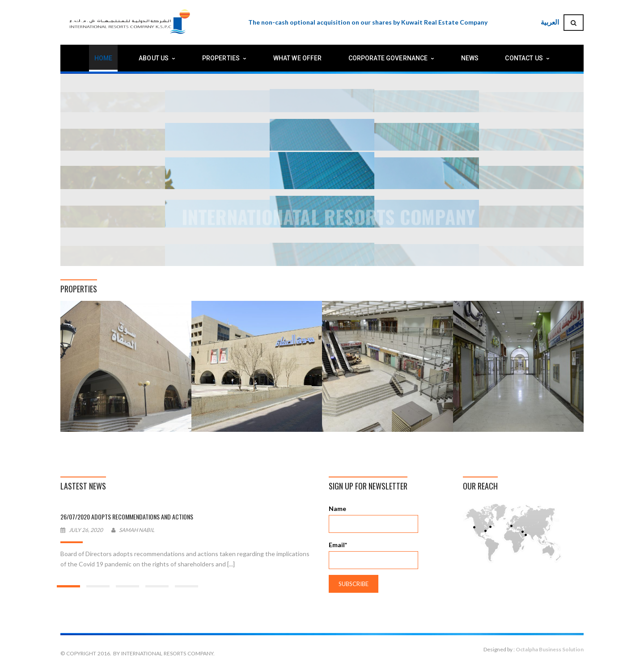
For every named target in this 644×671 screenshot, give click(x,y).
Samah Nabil (137, 530)
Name (373, 519)
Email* (373, 555)
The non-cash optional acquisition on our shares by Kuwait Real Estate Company (368, 22)
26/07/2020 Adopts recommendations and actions (127, 517)
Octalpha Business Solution (550, 649)
